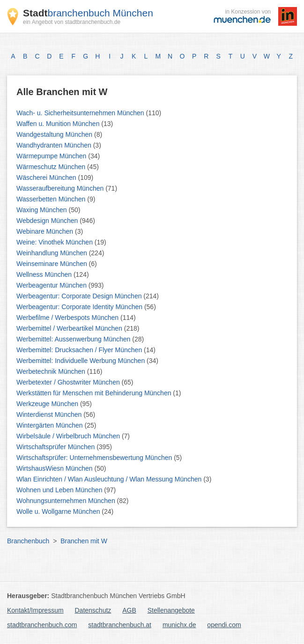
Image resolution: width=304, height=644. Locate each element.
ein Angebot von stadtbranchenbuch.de (72, 22)
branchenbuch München (88, 13)
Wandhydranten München (55, 145)
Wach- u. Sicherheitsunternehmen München (81, 113)
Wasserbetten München (52, 199)
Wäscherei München (47, 178)
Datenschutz (93, 610)
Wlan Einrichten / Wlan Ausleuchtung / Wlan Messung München (110, 479)
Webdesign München (48, 221)
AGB (129, 610)
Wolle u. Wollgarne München (59, 511)
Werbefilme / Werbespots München (68, 318)
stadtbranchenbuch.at (120, 625)
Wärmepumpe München (52, 156)
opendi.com (224, 625)
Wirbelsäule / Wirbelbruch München (69, 436)
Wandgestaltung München (55, 134)
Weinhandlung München (53, 253)
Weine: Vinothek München (56, 242)
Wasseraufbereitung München (61, 188)
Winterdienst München (50, 415)
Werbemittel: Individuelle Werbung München (82, 361)
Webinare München (46, 231)
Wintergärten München (51, 425)
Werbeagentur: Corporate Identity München (80, 307)
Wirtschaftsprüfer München (56, 447)
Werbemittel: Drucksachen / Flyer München (80, 350)
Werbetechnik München (52, 371)
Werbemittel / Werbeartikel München (70, 328)
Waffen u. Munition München (59, 124)
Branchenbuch (28, 541)
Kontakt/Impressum (35, 610)
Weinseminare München (53, 264)
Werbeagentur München (52, 285)
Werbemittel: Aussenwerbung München (74, 339)
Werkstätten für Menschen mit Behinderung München (95, 393)
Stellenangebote (171, 610)
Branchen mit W (84, 541)
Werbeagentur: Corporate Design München (80, 296)
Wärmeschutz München (52, 167)
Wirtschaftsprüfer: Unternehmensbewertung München (95, 458)
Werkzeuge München (48, 404)
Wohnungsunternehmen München (67, 501)
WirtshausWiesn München (56, 468)
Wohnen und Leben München (60, 490)
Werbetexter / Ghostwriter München (69, 382)
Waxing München (43, 210)
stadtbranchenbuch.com (42, 625)
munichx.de (179, 625)
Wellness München (45, 274)
